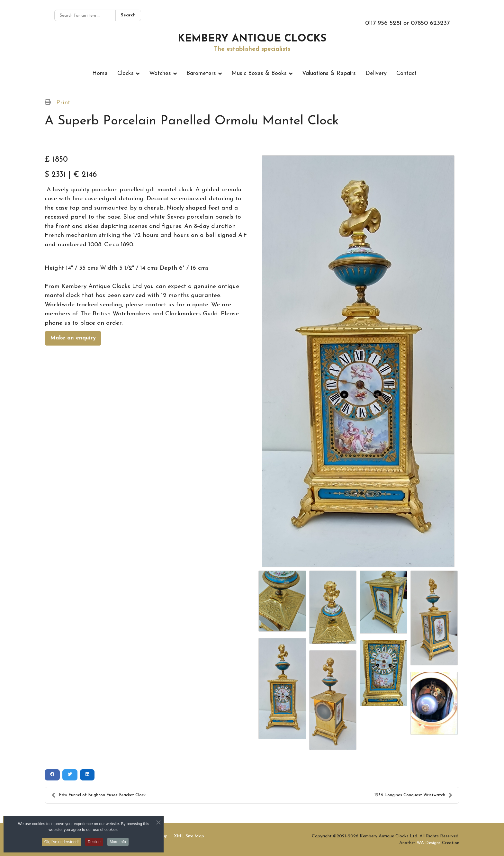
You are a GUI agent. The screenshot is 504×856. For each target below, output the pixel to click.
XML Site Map (189, 836)
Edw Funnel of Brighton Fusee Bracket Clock (99, 795)
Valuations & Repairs (329, 73)
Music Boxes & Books (259, 73)
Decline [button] (94, 843)
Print (63, 103)
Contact (406, 73)
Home (100, 73)
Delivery (376, 73)
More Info (118, 843)
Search (128, 15)
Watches (160, 73)
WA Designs (429, 843)
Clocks (126, 73)
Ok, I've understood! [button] (61, 843)
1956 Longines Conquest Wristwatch (414, 795)
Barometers (201, 73)
